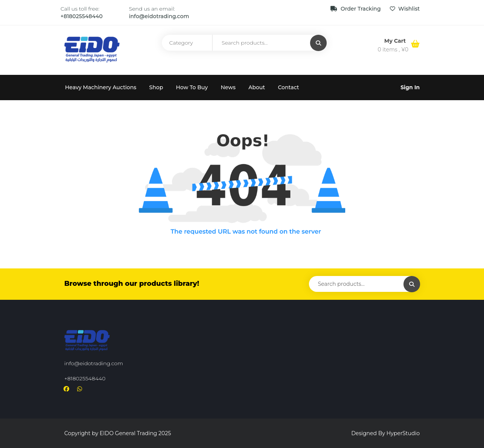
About (257, 87)
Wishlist (405, 9)
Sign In (410, 87)
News (228, 87)
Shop (156, 87)
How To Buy (192, 87)
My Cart (396, 41)
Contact (289, 87)
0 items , (393, 50)
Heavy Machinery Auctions (101, 87)
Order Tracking (356, 9)
